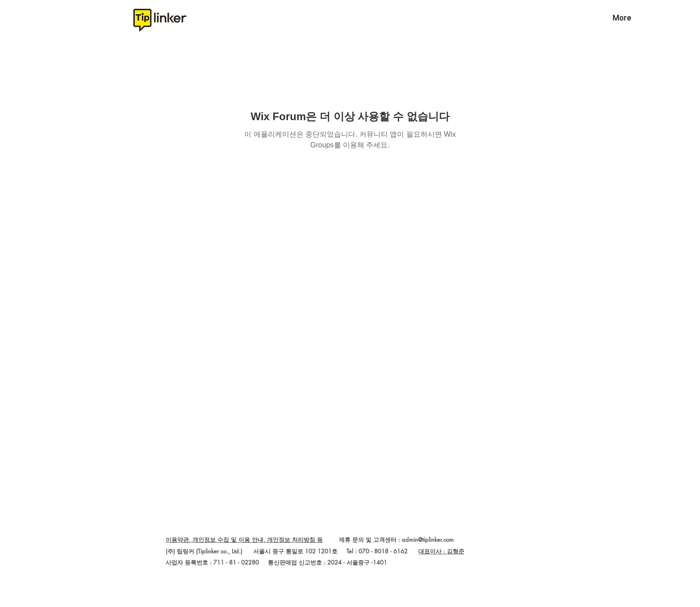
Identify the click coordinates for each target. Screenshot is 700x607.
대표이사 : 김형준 (441, 551)
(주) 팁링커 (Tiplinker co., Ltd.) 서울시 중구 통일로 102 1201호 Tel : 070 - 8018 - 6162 (292, 551)
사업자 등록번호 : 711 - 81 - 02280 (212, 562)
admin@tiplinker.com (428, 540)
